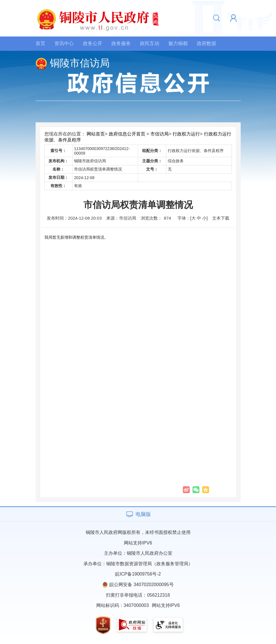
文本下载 (221, 218)
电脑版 (143, 514)
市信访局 (160, 134)
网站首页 (96, 134)
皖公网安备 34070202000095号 (141, 585)
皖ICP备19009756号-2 (138, 574)
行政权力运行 (186, 134)
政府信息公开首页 (127, 134)
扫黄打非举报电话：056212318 (138, 595)
